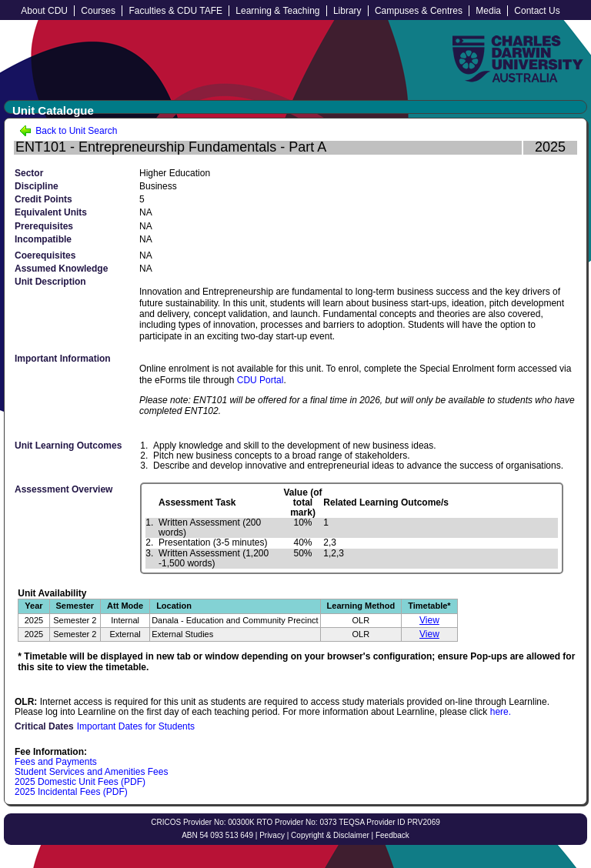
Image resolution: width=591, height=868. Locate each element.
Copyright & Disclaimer (330, 835)
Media (488, 11)
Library (347, 11)
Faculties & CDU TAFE (175, 11)
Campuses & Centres (419, 11)
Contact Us (537, 11)
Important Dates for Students (136, 726)
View (429, 620)
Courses (98, 11)
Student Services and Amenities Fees (91, 772)
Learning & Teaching (277, 11)
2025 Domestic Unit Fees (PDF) (80, 782)
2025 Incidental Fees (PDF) (71, 792)
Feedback (392, 835)
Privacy (272, 835)
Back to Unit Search (68, 131)
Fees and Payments (56, 762)
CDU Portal (260, 380)
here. (501, 712)
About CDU (44, 11)
